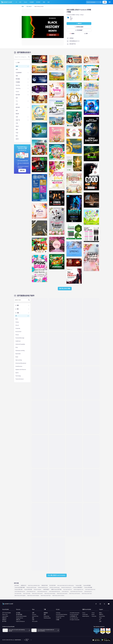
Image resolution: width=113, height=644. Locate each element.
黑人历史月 (17, 585)
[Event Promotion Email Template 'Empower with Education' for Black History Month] (74, 315)
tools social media (27, 593)
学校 (33, 620)
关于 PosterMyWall (6, 613)
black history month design (50, 593)
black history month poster (37, 593)
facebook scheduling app (55, 587)
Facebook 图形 (79, 585)
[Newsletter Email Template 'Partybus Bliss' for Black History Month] (91, 383)
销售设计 (4, 620)
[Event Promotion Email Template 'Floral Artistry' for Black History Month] (57, 554)
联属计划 (4, 618)
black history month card (87, 593)
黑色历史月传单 (45, 585)
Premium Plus (35, 616)
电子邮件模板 (19, 615)
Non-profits (35, 621)
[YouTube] (109, 604)
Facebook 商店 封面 (18, 589)
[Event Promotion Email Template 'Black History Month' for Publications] (57, 383)
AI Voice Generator (74, 615)
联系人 (101, 613)
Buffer (93, 615)
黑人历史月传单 (53, 585)
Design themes (20, 618)
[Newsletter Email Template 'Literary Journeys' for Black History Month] (40, 417)
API (100, 620)
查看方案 (22, 170)
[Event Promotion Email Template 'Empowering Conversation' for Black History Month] (57, 417)
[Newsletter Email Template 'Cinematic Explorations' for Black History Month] (40, 349)
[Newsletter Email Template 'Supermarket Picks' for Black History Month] (74, 451)
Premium (34, 615)
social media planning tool (20, 591)
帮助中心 (101, 615)
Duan (71, 18)
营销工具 (18, 620)
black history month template (33, 596)
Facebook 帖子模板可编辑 (20, 587)
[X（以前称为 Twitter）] (104, 604)
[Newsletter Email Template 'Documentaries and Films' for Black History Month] (40, 554)
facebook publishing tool (43, 587)
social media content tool (90, 589)
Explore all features (20, 621)
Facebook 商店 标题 (28, 589)
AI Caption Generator (75, 620)
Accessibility (102, 616)
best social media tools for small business (66, 585)
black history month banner (75, 593)
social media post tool (31, 591)
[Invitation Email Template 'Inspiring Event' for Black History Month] (74, 520)
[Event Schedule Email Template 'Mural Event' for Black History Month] (40, 520)
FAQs (100, 618)
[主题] (29, 313)
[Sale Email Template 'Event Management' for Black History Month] (57, 486)
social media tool (65, 591)
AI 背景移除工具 (73, 616)
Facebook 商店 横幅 (88, 587)
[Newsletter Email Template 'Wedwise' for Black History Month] (40, 315)
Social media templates (21, 616)
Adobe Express (86, 616)
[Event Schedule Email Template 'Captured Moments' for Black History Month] (91, 451)
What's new (5, 615)
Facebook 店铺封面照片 (78, 587)
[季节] (29, 309)
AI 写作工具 (59, 618)
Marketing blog (47, 618)
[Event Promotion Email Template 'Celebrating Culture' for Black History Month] (40, 451)
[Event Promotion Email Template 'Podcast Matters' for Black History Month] (74, 417)
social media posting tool (42, 591)
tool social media (18, 593)
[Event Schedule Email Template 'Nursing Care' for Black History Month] (74, 486)
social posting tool (88, 591)
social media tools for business (76, 591)
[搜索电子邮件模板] (22, 300)
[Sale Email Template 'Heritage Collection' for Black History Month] (91, 520)
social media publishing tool (54, 591)
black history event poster (62, 593)
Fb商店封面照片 (46, 589)
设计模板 (18, 613)
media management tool (78, 589)
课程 (45, 615)
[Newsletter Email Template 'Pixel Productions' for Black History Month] (74, 349)
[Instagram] (100, 604)
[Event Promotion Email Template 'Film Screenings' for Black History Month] (74, 383)
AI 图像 (58, 620)
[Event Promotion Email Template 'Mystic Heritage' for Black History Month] (91, 315)
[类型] (29, 305)
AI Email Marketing (60, 616)
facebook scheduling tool (66, 587)
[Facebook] (96, 604)
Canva (84, 613)
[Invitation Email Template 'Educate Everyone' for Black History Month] (40, 486)
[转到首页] (6, 2)
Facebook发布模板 (87, 585)
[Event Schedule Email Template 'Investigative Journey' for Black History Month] (57, 520)
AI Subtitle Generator (75, 613)
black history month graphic (20, 596)
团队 (33, 618)
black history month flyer (46, 596)
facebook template (38, 589)
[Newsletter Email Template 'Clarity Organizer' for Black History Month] (57, 315)
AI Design (58, 613)
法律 (100, 621)
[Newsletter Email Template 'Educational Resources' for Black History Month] (91, 349)
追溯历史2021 (24, 585)
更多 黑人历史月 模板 (65, 288)
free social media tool (68, 589)
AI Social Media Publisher (62, 615)
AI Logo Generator (74, 618)
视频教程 (46, 613)
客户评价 (4, 621)
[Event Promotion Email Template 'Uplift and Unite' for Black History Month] (57, 451)
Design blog (46, 616)
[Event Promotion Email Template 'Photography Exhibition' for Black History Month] (91, 486)
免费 (33, 613)
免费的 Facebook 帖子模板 (56, 589)
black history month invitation (58, 596)
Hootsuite (94, 616)
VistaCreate (85, 615)
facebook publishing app (31, 587)
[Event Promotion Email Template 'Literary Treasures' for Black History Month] (91, 417)
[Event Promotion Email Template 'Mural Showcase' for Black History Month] (57, 349)
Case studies (5, 616)
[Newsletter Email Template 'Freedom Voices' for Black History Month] (40, 383)
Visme (93, 613)
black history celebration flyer (34, 585)
